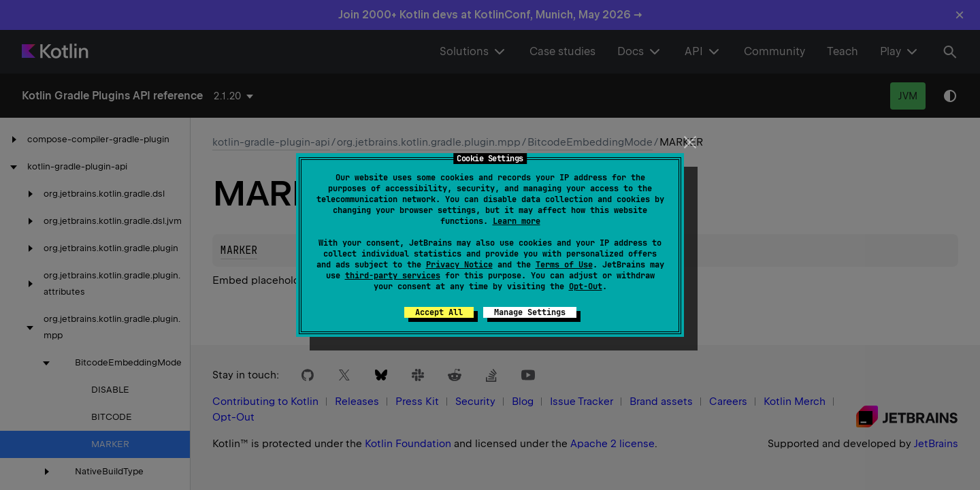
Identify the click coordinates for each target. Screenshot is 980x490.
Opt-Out (586, 287)
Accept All (439, 312)
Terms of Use (564, 265)
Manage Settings (530, 312)
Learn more (517, 221)
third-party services (393, 276)
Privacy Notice (459, 265)
